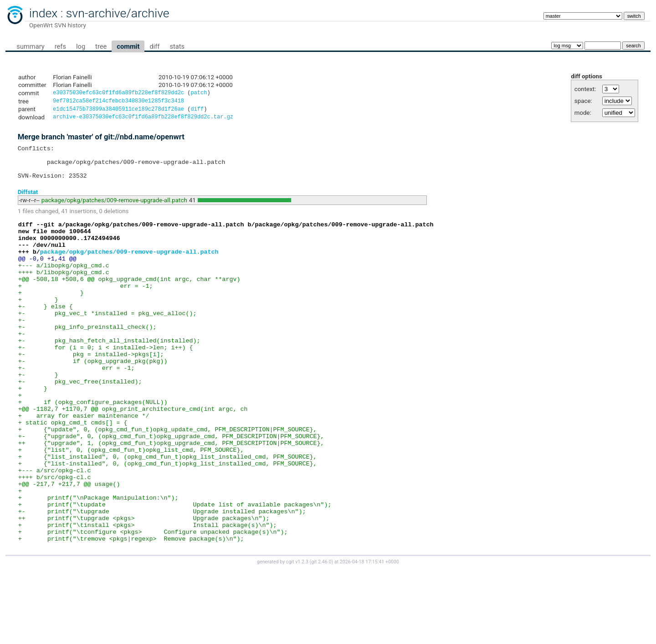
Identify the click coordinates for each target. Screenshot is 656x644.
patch (199, 94)
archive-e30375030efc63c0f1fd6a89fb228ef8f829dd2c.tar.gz (143, 120)
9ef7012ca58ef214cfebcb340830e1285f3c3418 (118, 102)
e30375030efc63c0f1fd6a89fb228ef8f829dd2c (118, 94)
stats (177, 46)
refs (60, 46)
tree (101, 46)
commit (128, 46)
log (81, 46)
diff (154, 46)
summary (30, 46)
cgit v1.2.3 (297, 636)
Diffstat (28, 202)
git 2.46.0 (321, 636)
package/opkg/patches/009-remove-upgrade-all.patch (114, 210)
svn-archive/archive (118, 13)
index (43, 13)
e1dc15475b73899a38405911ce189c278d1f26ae (118, 111)
